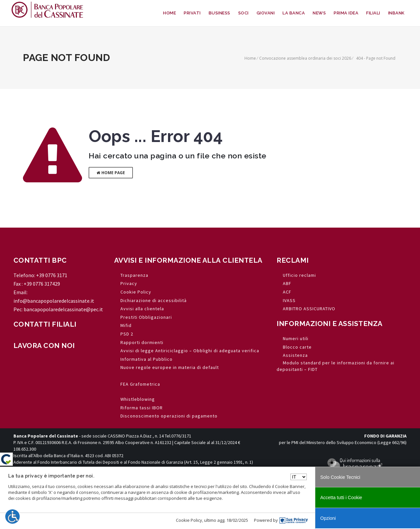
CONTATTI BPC (40, 260)
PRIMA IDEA (346, 13)
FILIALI (373, 13)
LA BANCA (294, 13)
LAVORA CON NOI (44, 346)
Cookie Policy (189, 520)
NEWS (319, 13)
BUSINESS (220, 13)
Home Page (111, 173)
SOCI (243, 13)
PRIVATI (192, 13)
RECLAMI (293, 260)
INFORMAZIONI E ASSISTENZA (330, 324)
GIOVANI (266, 13)
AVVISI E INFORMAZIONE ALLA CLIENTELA (188, 260)
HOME (169, 13)
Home (250, 58)
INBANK (396, 13)
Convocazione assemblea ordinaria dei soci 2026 (305, 58)
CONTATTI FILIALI (45, 324)
